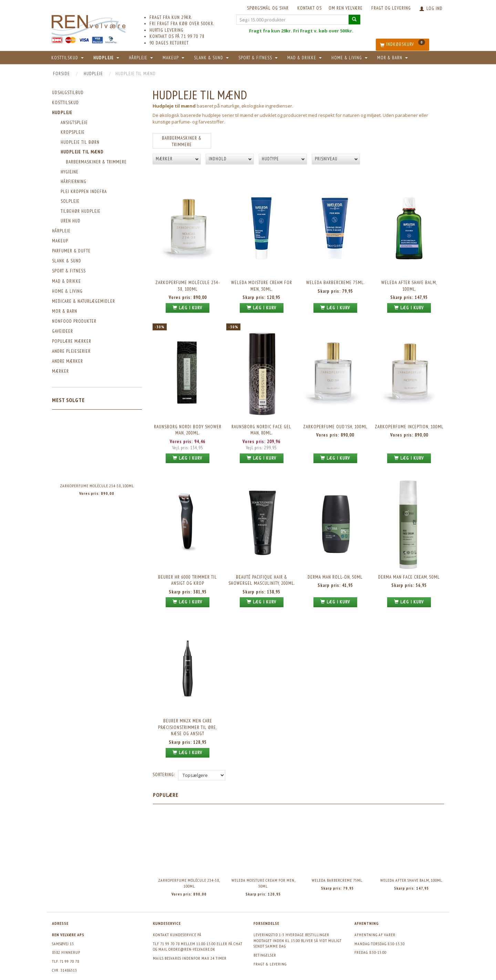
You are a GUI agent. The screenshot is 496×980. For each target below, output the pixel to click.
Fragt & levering (270, 947)
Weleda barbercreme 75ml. (335, 280)
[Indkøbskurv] (402, 45)
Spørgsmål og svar (268, 8)
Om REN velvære (346, 8)
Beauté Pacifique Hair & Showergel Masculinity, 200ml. (262, 569)
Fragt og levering (391, 8)
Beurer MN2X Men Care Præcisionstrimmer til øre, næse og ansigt (188, 712)
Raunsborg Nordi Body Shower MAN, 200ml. (188, 423)
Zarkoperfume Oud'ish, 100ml (335, 419)
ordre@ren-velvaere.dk (192, 933)
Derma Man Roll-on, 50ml (335, 566)
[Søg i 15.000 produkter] (354, 19)
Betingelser (265, 938)
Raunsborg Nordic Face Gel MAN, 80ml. (261, 423)
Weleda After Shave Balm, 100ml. (409, 283)
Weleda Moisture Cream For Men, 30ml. (262, 283)
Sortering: (164, 758)
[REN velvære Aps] (89, 24)
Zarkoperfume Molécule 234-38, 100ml (97, 486)
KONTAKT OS (309, 8)
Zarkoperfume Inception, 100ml (409, 419)
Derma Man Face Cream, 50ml (409, 566)
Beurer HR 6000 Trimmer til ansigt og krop (188, 569)
